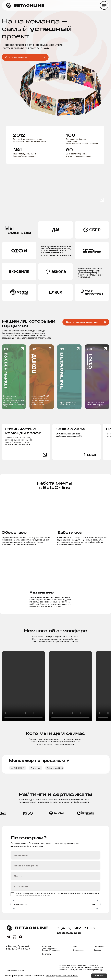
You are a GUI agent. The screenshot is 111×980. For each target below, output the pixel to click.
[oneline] (55, 886)
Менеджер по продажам (39, 760)
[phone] (55, 866)
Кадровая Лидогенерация (49, 947)
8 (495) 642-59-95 (76, 928)
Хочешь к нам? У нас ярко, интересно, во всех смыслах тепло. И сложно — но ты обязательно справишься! (19, 441)
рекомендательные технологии (62, 976)
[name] (55, 855)
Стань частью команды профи (23, 431)
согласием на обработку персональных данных (34, 895)
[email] (55, 876)
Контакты (47, 954)
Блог (75, 946)
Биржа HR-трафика (51, 950)
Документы (99, 946)
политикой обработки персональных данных (84, 893)
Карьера (97, 950)
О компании (78, 950)
